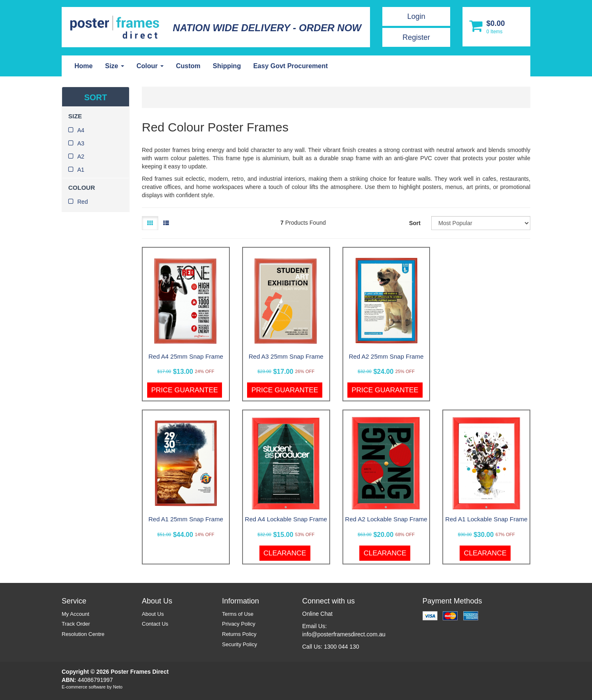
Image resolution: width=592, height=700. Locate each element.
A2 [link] (81, 157)
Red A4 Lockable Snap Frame (286, 519)
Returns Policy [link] (239, 634)
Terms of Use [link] (238, 614)
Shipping (227, 66)
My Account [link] (75, 614)
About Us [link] (153, 614)
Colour (150, 66)
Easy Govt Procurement (290, 66)
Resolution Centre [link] (83, 634)
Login (416, 16)
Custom (188, 66)
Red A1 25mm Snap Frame (186, 519)
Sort (415, 223)
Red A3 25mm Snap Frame (286, 356)
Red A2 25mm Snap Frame (386, 356)
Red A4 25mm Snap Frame (186, 356)
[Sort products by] (481, 223)
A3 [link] (81, 143)
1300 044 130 (342, 647)
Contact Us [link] (155, 624)
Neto (118, 687)
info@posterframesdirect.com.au (344, 634)
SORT (96, 97)
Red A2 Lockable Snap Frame (386, 519)
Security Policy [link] (239, 644)
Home (83, 66)
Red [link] (83, 202)
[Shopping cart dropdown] (496, 27)
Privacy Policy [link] (239, 624)
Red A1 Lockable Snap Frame (486, 519)
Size (114, 66)
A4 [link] (81, 130)
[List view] (166, 223)
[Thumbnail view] (150, 223)
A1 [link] (81, 170)
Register (416, 37)
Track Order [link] (76, 624)
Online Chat (317, 614)
